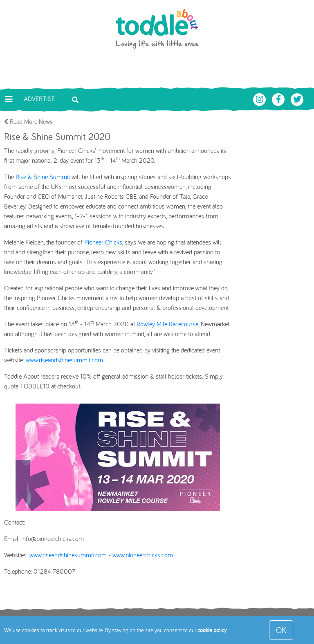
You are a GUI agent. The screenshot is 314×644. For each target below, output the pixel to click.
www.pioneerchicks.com (143, 555)
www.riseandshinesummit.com (64, 360)
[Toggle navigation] (9, 99)
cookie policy (212, 630)
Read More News (28, 121)
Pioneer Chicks (103, 242)
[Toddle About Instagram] (260, 99)
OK (281, 630)
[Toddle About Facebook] (279, 99)
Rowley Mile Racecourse (167, 324)
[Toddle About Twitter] (297, 99)
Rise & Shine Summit (43, 177)
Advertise (39, 99)
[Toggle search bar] (75, 99)
